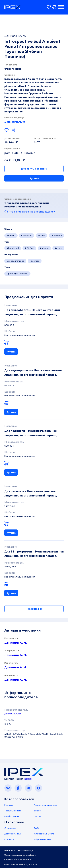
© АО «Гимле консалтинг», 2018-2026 (21, 865)
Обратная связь (43, 839)
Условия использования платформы (20, 855)
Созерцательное (15, 261)
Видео (37, 811)
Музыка (9, 805)
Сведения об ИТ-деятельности (18, 859)
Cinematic (27, 235)
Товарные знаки (13, 811)
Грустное (35, 261)
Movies (41, 235)
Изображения (12, 816)
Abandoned (13, 248)
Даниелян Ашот (15, 122)
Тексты (38, 816)
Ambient (11, 235)
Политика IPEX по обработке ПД (19, 851)
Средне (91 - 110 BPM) (17, 274)
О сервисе (10, 828)
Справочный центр (44, 834)
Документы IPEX (13, 834)
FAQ (36, 828)
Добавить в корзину (34, 169)
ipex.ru (28, 779)
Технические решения (46, 805)
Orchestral (56, 235)
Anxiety (59, 248)
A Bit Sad (29, 248)
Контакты (9, 839)
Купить (34, 178)
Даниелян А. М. (16, 643)
